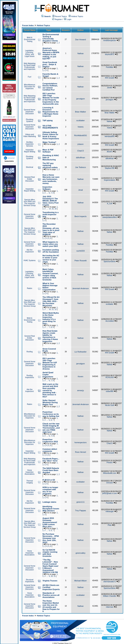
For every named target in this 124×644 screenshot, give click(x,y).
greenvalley (81, 553)
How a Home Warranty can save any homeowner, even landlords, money (51, 179)
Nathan (80, 53)
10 (50, 309)
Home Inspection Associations (29, 472)
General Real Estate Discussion (30, 179)
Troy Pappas (81, 511)
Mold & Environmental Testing (30, 39)
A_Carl (110, 204)
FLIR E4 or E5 (49, 480)
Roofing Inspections (30, 376)
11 (53, 309)
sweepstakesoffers (110, 217)
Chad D (80, 151)
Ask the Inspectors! (30, 251)
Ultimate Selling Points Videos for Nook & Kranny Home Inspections (51, 135)
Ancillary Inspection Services (30, 144)
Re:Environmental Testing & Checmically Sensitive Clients (51, 38)
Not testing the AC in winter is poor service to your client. (51, 259)
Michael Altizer (80, 581)
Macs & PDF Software (48, 151)
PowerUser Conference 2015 (50, 441)
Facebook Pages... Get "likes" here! (51, 460)
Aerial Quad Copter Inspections (48, 375)
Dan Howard (80, 40)
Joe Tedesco (81, 167)
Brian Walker (80, 112)
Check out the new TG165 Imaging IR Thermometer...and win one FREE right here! (51, 428)
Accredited (110, 321)
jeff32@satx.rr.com (110, 493)
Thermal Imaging (30, 482)
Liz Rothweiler (80, 352)
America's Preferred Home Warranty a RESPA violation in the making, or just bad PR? (51, 53)
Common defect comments (50, 450)
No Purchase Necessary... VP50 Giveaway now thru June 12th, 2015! (51, 538)
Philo (110, 525)
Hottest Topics (77, 16)
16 (56, 209)
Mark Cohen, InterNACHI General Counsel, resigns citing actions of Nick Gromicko (50, 274)
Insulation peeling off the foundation (51, 251)
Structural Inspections (30, 581)
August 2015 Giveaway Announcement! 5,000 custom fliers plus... (50, 522)
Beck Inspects (80, 216)
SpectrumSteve (110, 262)
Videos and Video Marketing (29, 135)
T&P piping (48, 120)
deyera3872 (110, 54)
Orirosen (110, 483)
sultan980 (110, 391)
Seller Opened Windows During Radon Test (50, 402)
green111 (80, 502)
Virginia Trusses (50, 581)
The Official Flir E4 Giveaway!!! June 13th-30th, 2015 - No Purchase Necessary (51, 301)
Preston (110, 463)
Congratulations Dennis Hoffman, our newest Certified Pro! (50, 87)
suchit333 (80, 251)
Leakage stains (49, 502)
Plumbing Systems (30, 120)
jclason (81, 144)
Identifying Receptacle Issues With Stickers (51, 509)
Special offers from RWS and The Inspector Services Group (30, 203)
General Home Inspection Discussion (30, 112)
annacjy (81, 390)
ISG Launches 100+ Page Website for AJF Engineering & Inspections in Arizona (50, 364)
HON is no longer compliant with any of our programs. (50, 490)
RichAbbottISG (80, 135)
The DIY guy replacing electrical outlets (50, 165)
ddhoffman (81, 158)
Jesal (81, 190)
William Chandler (110, 596)
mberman (110, 607)
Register (57, 19)
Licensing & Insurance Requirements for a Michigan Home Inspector (50, 112)
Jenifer (110, 88)
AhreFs (110, 152)
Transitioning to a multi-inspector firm (51, 214)
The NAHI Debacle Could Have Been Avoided (51, 470)
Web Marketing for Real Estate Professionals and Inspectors (30, 66)
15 (53, 209)
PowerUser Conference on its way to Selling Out (51, 414)
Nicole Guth (110, 405)
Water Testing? (49, 142)
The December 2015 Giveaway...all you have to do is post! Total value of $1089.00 (51, 229)
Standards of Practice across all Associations (51, 595)
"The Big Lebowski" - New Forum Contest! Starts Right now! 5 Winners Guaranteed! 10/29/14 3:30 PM (50, 566)
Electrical (30, 167)
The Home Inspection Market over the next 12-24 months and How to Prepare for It (51, 606)
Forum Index (28, 25)
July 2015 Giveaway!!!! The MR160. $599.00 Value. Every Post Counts (51, 201)
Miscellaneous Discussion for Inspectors (30, 87)
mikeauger (110, 511)
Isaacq (80, 127)
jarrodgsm (80, 99)
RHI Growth (110, 78)
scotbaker (81, 120)
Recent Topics (61, 16)
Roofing (29, 352)
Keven (80, 376)
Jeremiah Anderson (80, 288)
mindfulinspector (110, 40)
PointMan (110, 67)
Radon (30, 288)
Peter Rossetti (80, 261)
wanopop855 (110, 136)
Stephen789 (110, 168)
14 (50, 209)
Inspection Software (47, 188)
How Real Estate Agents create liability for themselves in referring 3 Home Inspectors (50, 336)
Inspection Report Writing (30, 151)
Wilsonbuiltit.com (110, 473)
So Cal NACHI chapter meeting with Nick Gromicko (50, 553)
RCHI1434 (110, 377)
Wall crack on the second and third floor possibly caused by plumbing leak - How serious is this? (50, 390)
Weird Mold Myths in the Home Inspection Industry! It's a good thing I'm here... (51, 318)
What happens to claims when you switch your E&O (50, 244)
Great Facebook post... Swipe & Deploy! (50, 64)
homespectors (80, 442)
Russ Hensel (81, 452)
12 (56, 309)
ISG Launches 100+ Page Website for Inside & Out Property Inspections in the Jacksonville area (51, 99)
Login (68, 19)
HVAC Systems (29, 260)
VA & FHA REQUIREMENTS (50, 127)
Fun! (30, 77)
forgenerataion (110, 180)
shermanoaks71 (110, 582)
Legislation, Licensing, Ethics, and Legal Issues (29, 53)
